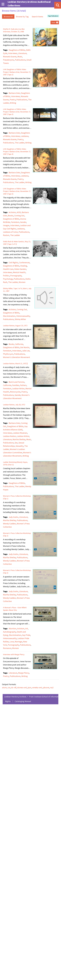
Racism (6, 235)
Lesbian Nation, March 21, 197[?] (15, 363)
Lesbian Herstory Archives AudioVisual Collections (29, 4)
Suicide (18, 395)
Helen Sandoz (20, 269)
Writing (13, 103)
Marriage (18, 642)
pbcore (46, 687)
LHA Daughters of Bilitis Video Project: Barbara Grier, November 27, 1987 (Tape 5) (17, 191)
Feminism (15, 222)
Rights (8, 701)
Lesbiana (25, 136)
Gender (23, 222)
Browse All (8, 17)
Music (20, 57)
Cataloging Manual (23, 701)
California (19, 344)
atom (4, 687)
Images (6, 225)
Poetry (13, 100)
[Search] (58, 5)
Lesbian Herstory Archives (16, 697)
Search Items (37, 17)
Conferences (24, 262)
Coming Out (19, 216)
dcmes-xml (22, 687)
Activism (12, 212)
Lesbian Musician (20, 433)
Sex (16, 443)
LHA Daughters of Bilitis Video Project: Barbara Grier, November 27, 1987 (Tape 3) (17, 112)
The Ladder (20, 143)
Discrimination (9, 316)
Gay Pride (26, 635)
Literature (22, 53)
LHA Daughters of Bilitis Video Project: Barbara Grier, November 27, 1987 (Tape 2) (17, 72)
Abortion (12, 628)
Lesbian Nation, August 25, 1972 (15, 326)
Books (11, 216)
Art (27, 628)
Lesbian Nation (10, 436)
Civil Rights (13, 262)
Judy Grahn (13, 517)
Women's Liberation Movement (17, 357)
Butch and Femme (17, 382)
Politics (6, 276)
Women (22, 282)
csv (9, 687)
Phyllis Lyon (8, 354)
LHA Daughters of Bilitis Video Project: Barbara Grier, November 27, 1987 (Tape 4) (17, 152)
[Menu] (3, 4)
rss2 (52, 687)
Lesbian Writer (18, 388)
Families (16, 385)
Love (12, 642)
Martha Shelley (19, 439)
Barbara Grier (14, 93)
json (29, 687)
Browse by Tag (22, 17)
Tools (53, 22)
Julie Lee (26, 351)
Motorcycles (15, 392)
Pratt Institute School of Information (45, 697)
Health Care (8, 269)
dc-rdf (14, 687)
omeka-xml (37, 687)
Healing (24, 266)
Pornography (16, 276)
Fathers (23, 385)
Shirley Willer (20, 319)
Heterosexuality (23, 316)
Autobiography (9, 632)
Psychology (8, 279)
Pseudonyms (9, 60)
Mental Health (19, 272)
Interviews (13, 53)
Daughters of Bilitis (17, 50)
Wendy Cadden (9, 524)
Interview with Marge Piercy (14, 654)
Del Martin (25, 347)
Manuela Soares (10, 57)
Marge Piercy (24, 673)
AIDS (19, 212)
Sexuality (20, 446)
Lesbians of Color (10, 232)
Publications (20, 60)
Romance (7, 648)
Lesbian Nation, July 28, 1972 (14, 405)
